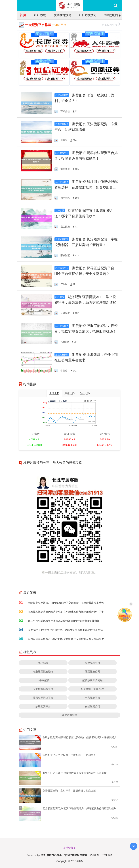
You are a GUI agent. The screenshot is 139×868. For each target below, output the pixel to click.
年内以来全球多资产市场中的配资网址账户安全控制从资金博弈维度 (66, 639)
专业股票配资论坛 (43, 671)
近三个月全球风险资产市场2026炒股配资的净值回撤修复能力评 (64, 621)
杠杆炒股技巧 (88, 15)
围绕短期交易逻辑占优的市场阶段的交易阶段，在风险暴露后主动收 (66, 603)
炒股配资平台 (43, 706)
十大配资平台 (92, 698)
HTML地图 (107, 855)
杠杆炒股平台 (113, 15)
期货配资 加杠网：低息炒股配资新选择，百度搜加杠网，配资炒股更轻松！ (86, 187)
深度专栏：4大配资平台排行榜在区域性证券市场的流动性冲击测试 (65, 630)
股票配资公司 (92, 671)
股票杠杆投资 (62, 15)
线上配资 (43, 663)
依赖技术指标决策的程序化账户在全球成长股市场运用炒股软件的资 (66, 612)
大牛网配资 (43, 680)
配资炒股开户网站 (92, 680)
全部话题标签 (69, 715)
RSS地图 (94, 855)
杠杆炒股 (40, 15)
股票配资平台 (92, 663)
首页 (23, 15)
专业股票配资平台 (43, 689)
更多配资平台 (111, 25)
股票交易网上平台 (43, 698)
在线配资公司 (92, 706)
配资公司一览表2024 (92, 689)
